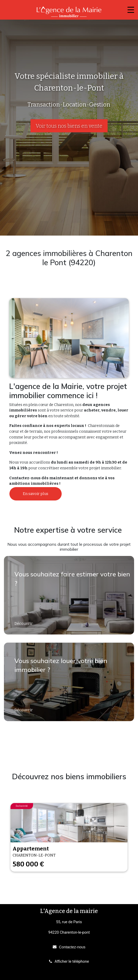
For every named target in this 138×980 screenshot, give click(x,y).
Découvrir (24, 624)
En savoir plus (36, 494)
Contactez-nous (72, 947)
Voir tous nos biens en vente (69, 126)
